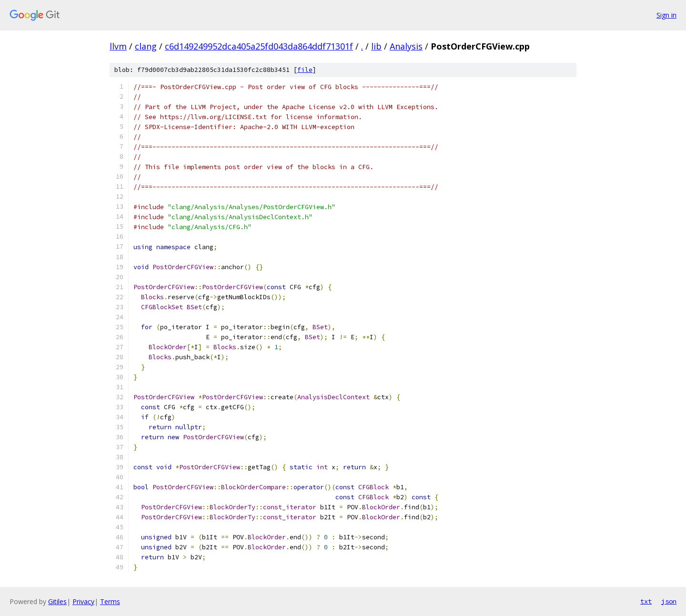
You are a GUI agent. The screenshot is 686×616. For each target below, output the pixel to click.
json (669, 601)
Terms (110, 601)
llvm (118, 46)
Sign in (666, 15)
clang (146, 46)
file (305, 70)
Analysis (406, 46)
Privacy (83, 601)
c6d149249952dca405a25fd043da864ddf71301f (259, 46)
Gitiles (57, 601)
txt (646, 601)
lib (376, 46)
